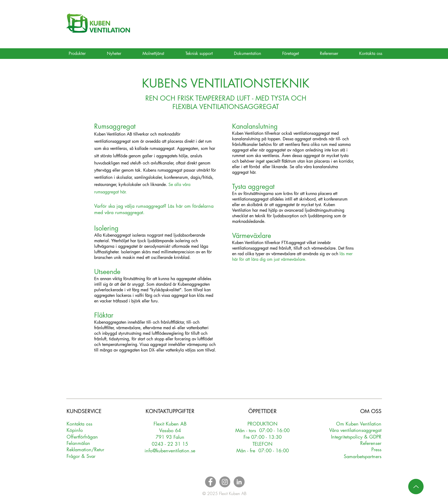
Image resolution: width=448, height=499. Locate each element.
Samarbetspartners (363, 456)
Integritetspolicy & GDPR (356, 437)
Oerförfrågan (82, 437)
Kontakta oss (79, 424)
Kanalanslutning (255, 126)
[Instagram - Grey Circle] (225, 482)
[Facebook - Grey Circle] (210, 482)
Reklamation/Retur (85, 449)
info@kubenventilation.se (170, 450)
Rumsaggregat (115, 126)
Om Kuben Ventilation (359, 424)
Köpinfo (75, 430)
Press (376, 449)
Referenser (371, 443)
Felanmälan (78, 443)
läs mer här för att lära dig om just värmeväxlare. (292, 257)
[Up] (416, 487)
